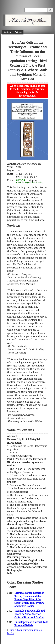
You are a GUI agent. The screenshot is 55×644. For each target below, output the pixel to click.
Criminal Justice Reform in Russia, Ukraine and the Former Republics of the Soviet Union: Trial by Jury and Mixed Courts (29, 599)
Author (18, 32)
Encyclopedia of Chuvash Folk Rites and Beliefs (31, 624)
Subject (7, 32)
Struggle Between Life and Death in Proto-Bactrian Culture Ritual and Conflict (30, 614)
